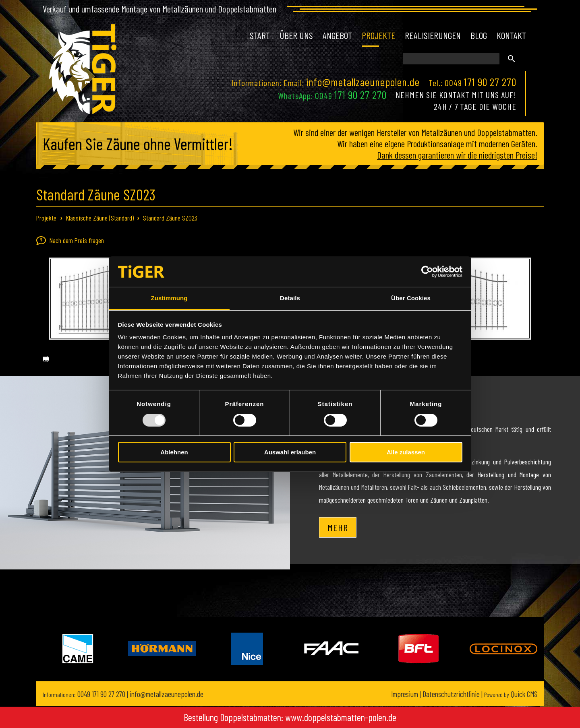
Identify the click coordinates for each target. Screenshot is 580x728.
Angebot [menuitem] (337, 35)
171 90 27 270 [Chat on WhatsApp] (360, 95)
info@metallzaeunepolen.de (363, 82)
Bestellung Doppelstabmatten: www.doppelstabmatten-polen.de (290, 717)
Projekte (46, 218)
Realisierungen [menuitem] (433, 35)
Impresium (405, 694)
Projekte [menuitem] (378, 35)
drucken (43, 359)
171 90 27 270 (490, 82)
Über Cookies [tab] (411, 298)
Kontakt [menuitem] (511, 35)
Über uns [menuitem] (296, 35)
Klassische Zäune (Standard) (100, 218)
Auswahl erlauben (290, 452)
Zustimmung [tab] (169, 298)
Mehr (338, 527)
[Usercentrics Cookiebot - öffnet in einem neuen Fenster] (427, 272)
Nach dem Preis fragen (70, 241)
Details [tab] (290, 298)
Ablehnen (174, 452)
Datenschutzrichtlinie (451, 694)
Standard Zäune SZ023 (170, 218)
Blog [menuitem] (479, 35)
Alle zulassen (406, 452)
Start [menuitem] (260, 35)
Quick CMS (511, 694)
